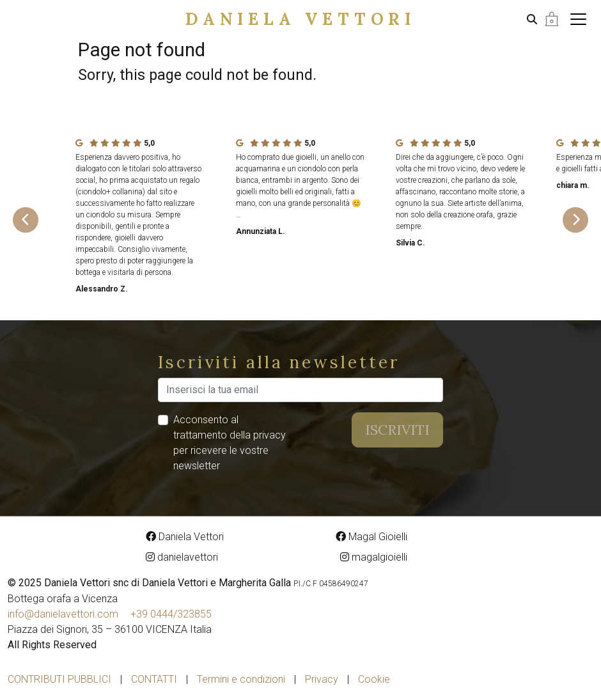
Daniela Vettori (300, 19)
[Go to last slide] (26, 220)
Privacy (322, 679)
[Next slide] (575, 220)
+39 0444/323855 (171, 614)
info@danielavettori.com (63, 614)
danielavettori (182, 557)
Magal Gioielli (371, 537)
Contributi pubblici (59, 679)
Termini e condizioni (241, 679)
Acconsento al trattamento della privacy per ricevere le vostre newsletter (230, 443)
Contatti (154, 679)
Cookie (374, 679)
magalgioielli (374, 557)
